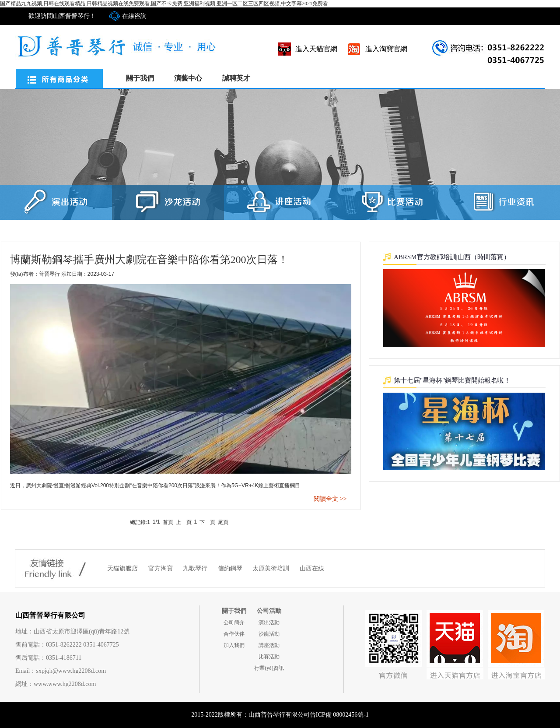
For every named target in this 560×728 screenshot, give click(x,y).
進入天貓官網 (316, 49)
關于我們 (140, 78)
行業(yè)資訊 (269, 668)
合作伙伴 (234, 634)
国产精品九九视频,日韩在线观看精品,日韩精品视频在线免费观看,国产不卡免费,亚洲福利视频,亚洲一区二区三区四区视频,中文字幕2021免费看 (164, 4)
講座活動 (269, 645)
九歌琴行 (196, 568)
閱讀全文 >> (330, 499)
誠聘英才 (236, 78)
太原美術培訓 (272, 568)
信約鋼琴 (231, 568)
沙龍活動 (269, 634)
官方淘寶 (161, 568)
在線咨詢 (134, 16)
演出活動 (269, 622)
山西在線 (312, 568)
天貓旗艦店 (123, 568)
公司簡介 (234, 622)
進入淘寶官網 (386, 49)
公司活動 (269, 611)
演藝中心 (188, 78)
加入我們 (234, 645)
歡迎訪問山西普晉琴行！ (62, 16)
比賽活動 (269, 657)
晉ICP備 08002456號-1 (339, 715)
